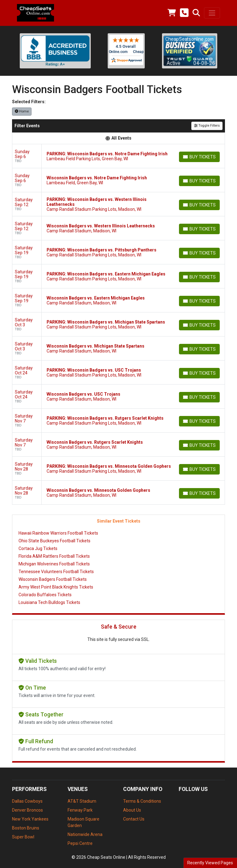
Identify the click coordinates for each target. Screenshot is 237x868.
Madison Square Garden (83, 822)
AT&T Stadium (82, 801)
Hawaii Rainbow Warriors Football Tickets (58, 533)
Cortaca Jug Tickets (38, 548)
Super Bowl (23, 837)
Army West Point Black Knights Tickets (56, 587)
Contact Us (134, 819)
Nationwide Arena (85, 834)
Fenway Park (80, 810)
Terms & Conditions (142, 801)
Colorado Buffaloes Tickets (45, 595)
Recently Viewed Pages (210, 863)
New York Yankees (30, 819)
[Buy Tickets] (199, 157)
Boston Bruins (26, 828)
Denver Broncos (27, 810)
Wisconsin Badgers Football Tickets (53, 579)
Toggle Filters (207, 126)
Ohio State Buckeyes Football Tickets (54, 541)
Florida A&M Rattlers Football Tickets (54, 556)
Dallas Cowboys (27, 801)
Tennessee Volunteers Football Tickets (56, 572)
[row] (118, 156)
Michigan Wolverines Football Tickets (54, 564)
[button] (196, 13)
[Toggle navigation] (212, 13)
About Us (132, 810)
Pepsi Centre (80, 843)
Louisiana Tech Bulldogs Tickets (49, 602)
